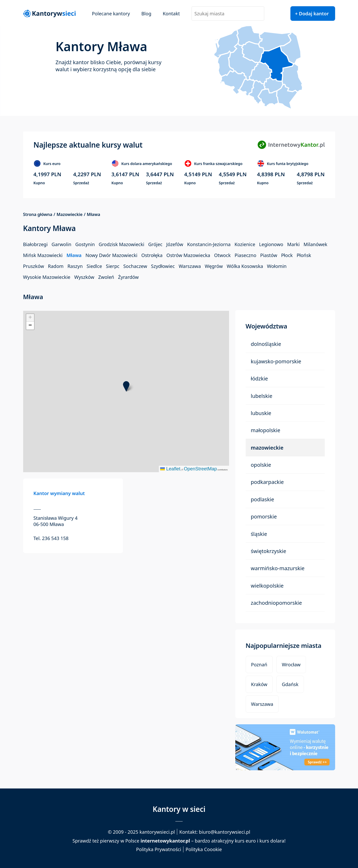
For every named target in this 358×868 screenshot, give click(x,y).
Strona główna (38, 215)
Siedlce (94, 266)
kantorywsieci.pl (157, 832)
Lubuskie (261, 413)
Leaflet (170, 469)
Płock (287, 255)
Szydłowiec (163, 266)
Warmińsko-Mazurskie (278, 568)
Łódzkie (259, 379)
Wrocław (291, 665)
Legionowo (271, 244)
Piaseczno (245, 255)
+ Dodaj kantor (312, 14)
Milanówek (315, 244)
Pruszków (34, 266)
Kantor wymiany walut (59, 493)
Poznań (259, 665)
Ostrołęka (152, 255)
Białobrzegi (35, 244)
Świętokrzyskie (269, 551)
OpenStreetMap (200, 469)
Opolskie (261, 465)
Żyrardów (128, 277)
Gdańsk (290, 684)
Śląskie (259, 534)
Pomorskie (264, 517)
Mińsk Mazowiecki (43, 255)
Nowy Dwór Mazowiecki (112, 255)
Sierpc (113, 266)
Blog (146, 14)
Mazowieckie (69, 215)
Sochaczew (135, 266)
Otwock (222, 255)
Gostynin (85, 244)
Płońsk (304, 255)
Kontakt (171, 14)
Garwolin (61, 244)
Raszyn (75, 266)
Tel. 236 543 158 (51, 538)
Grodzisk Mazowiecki (122, 244)
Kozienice (245, 244)
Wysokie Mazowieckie (47, 277)
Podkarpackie (267, 482)
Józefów (175, 244)
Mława (74, 255)
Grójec (155, 244)
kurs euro (245, 841)
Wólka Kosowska (245, 266)
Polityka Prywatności (159, 849)
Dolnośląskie (266, 344)
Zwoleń (106, 277)
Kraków (259, 684)
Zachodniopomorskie (276, 603)
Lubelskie (262, 396)
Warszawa (190, 266)
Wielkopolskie (267, 586)
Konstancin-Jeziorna (209, 244)
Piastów (269, 255)
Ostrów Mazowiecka (188, 255)
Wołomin (277, 266)
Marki (293, 244)
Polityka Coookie (204, 849)
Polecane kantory (111, 14)
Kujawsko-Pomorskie (276, 361)
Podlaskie (263, 499)
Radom (56, 266)
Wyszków (84, 277)
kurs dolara (272, 841)
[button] (126, 386)
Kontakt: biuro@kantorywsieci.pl (215, 832)
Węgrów (214, 266)
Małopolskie (266, 430)
